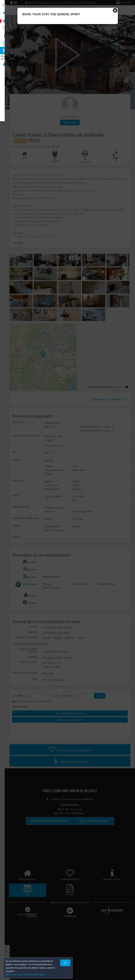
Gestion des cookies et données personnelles (26, 974)
